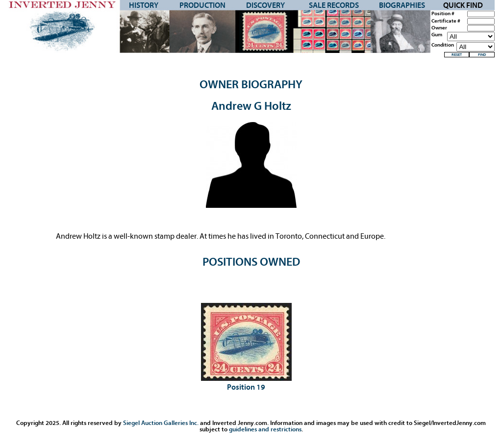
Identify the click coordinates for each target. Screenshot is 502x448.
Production (202, 5)
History (144, 5)
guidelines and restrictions (265, 429)
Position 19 (246, 387)
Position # (443, 14)
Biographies (402, 5)
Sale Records (334, 5)
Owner (439, 28)
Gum (437, 35)
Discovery (265, 5)
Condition (443, 45)
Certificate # (446, 21)
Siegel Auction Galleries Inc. (161, 423)
